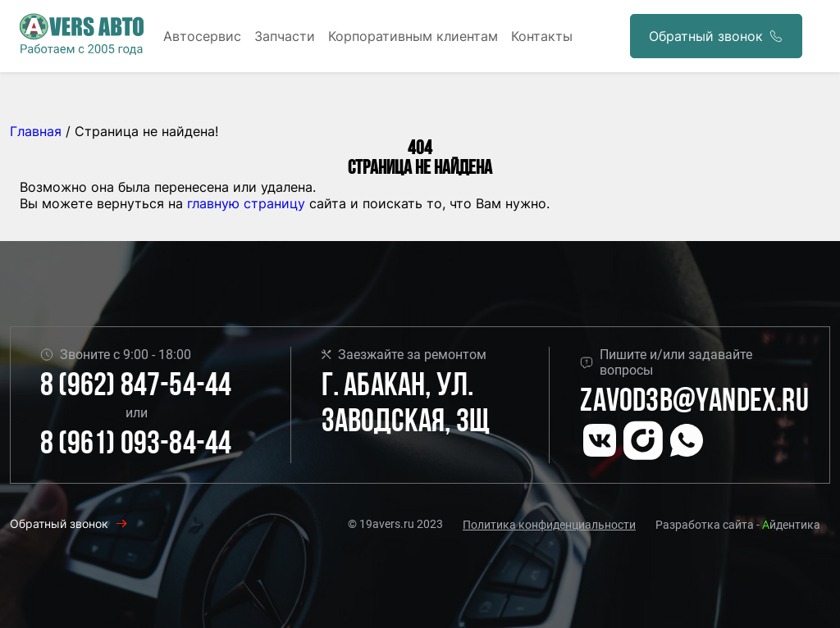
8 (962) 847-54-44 (136, 387)
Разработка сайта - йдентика (738, 525)
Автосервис (202, 36)
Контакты (542, 36)
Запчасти (285, 36)
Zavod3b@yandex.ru (694, 403)
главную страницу (246, 203)
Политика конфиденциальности (549, 525)
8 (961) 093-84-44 (136, 445)
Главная (36, 131)
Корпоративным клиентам (413, 36)
